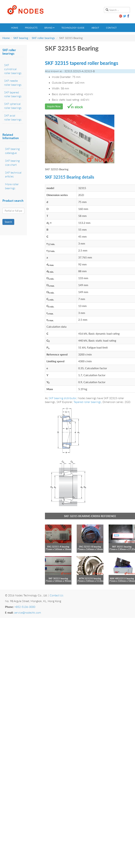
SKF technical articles (13, 174)
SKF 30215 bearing (122, 547)
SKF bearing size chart (12, 163)
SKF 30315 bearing (58, 578)
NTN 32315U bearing (90, 578)
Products (31, 28)
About (95, 28)
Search (8, 222)
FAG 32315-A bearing (58, 547)
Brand (49, 28)
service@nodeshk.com (28, 612)
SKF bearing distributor (62, 398)
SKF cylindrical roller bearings (13, 69)
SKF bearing (21, 38)
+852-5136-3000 (25, 607)
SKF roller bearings (43, 38)
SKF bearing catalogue (12, 151)
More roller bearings (12, 186)
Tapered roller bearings (87, 402)
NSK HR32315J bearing (122, 578)
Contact (111, 28)
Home (15, 28)
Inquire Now (54, 106)
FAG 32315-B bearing (90, 547)
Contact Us (57, 595)
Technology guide (73, 28)
